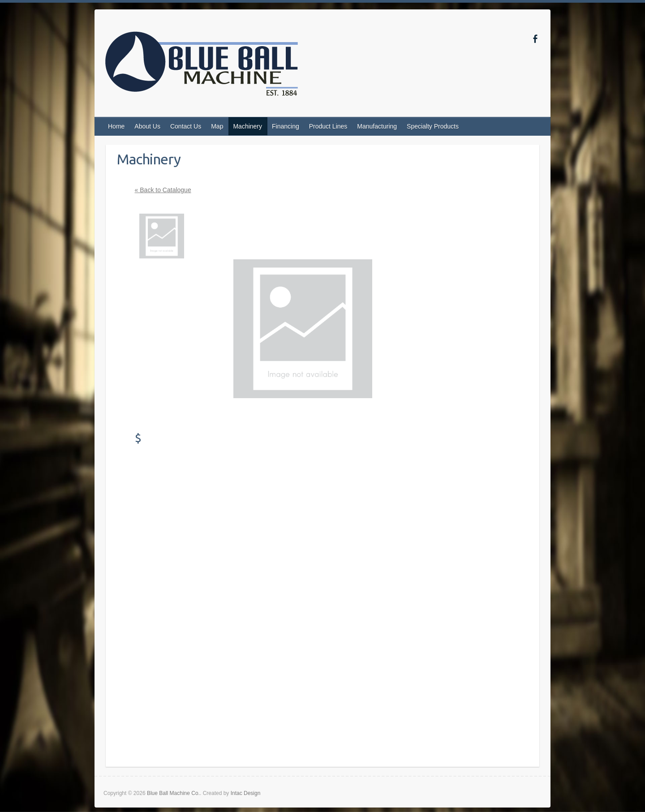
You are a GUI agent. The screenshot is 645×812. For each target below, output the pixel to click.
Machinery (247, 126)
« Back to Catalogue (163, 190)
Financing (286, 126)
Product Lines (328, 126)
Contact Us (186, 126)
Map (217, 126)
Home (116, 126)
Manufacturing (377, 126)
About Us (147, 126)
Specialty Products (433, 126)
